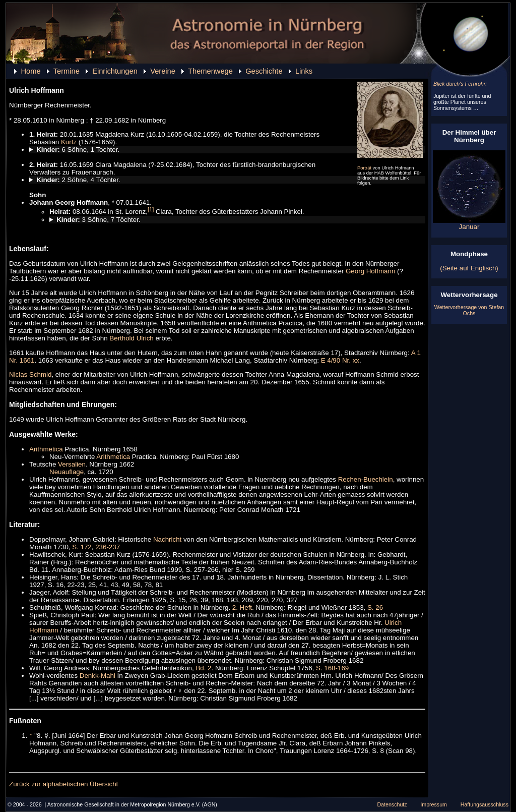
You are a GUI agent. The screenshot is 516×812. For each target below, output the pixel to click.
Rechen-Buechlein (366, 479)
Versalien (72, 464)
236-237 (108, 547)
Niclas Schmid (30, 374)
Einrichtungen (115, 71)
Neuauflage (67, 472)
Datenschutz (392, 804)
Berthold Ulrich (131, 338)
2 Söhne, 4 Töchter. (78, 180)
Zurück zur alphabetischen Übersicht (63, 784)
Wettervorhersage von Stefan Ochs (469, 310)
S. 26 (375, 607)
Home (30, 71)
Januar (469, 224)
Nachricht (167, 539)
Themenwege (210, 71)
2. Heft (242, 607)
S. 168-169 (332, 668)
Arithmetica (46, 449)
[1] (151, 209)
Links (304, 71)
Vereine (163, 71)
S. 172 (82, 547)
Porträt (364, 168)
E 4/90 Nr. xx (340, 360)
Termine (67, 71)
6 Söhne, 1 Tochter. (78, 150)
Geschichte (264, 71)
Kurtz (69, 142)
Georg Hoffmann (370, 271)
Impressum (434, 804)
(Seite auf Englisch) (469, 268)
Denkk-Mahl (98, 676)
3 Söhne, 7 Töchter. (98, 220)
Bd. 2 (203, 668)
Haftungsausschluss (485, 804)
